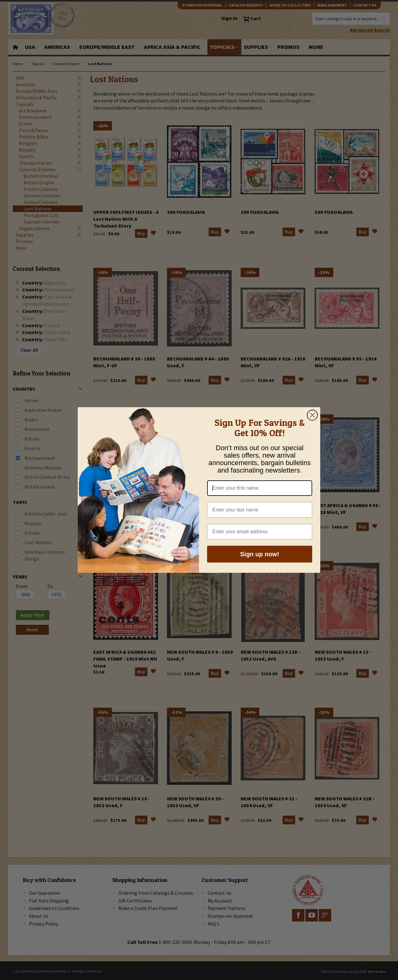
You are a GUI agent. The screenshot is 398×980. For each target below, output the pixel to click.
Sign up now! (260, 557)
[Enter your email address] (260, 535)
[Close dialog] (312, 418)
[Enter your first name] (260, 491)
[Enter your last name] (260, 513)
